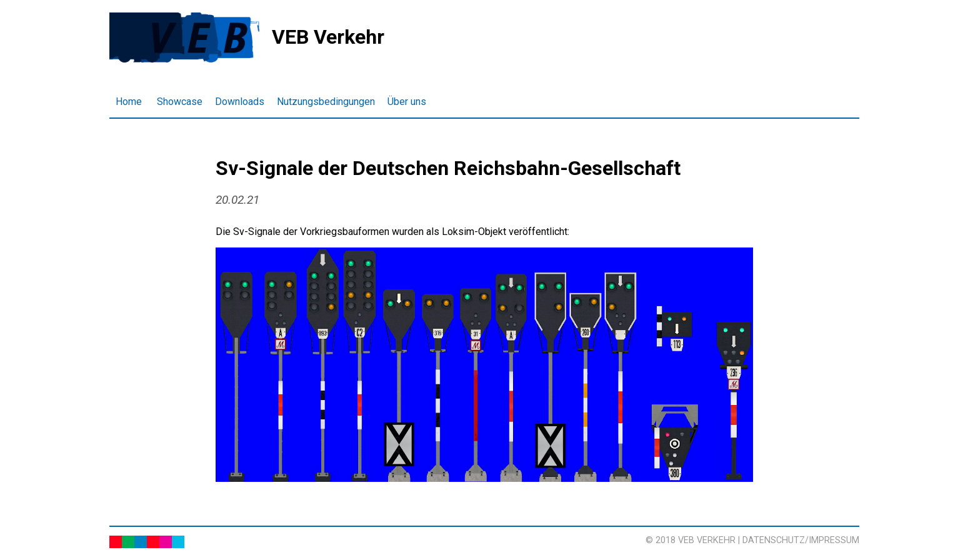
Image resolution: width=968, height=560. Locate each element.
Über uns (407, 102)
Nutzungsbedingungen (326, 102)
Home (129, 102)
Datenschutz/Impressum (801, 540)
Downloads (240, 102)
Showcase (180, 102)
